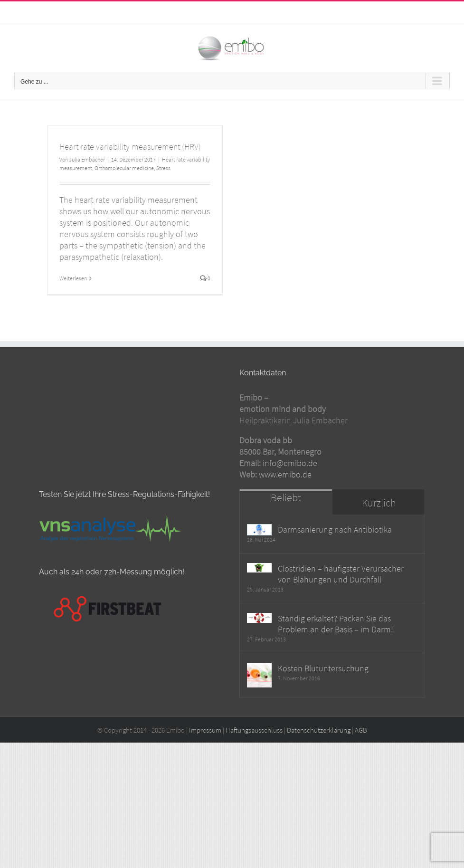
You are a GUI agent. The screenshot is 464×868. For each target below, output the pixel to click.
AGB (361, 748)
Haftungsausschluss (254, 748)
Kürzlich (379, 520)
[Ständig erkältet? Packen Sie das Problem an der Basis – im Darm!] (259, 636)
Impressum (205, 748)
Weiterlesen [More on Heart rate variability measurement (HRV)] (73, 278)
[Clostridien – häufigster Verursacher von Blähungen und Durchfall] (259, 586)
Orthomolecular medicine (124, 168)
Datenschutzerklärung (319, 748)
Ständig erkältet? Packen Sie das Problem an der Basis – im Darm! (336, 641)
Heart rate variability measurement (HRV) (130, 147)
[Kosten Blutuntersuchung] (259, 693)
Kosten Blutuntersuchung (323, 686)
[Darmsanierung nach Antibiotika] (259, 547)
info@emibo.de (255, 10)
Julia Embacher (87, 159)
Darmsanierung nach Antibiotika (335, 547)
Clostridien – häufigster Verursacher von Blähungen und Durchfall (341, 591)
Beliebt (286, 515)
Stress (163, 168)
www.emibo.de (285, 491)
